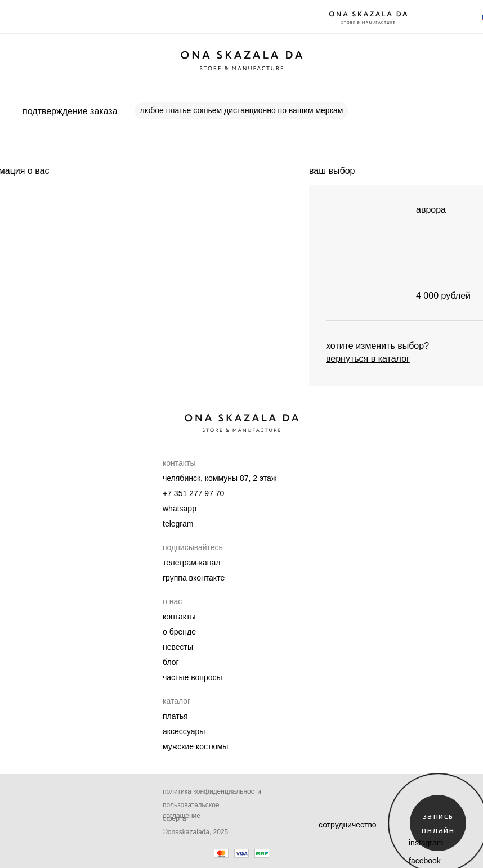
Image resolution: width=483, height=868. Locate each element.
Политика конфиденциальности (212, 791)
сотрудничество (348, 825)
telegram (178, 524)
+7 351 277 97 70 (193, 493)
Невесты (178, 647)
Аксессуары (184, 731)
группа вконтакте (194, 578)
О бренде (179, 632)
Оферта (175, 818)
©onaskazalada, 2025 (195, 832)
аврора (431, 210)
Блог (171, 662)
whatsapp (180, 509)
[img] (360, 253)
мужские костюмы (195, 746)
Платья (175, 716)
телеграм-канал (191, 563)
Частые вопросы (193, 677)
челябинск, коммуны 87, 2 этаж (220, 478)
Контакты (179, 617)
